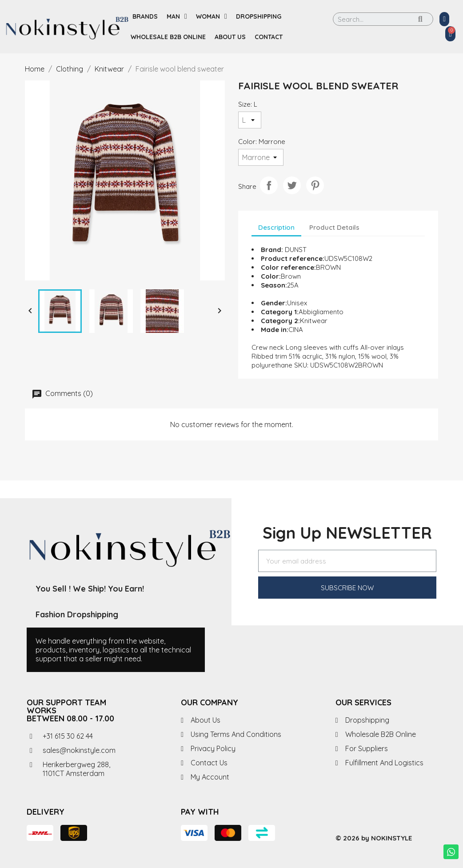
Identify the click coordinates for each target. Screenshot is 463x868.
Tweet (292, 185)
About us (230, 37)
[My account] (444, 19)
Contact (269, 37)
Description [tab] (276, 227)
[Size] (250, 120)
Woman (212, 16)
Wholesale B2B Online (168, 37)
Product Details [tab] (334, 227)
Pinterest (315, 185)
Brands (145, 16)
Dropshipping (259, 16)
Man (177, 16)
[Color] (261, 157)
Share (269, 185)
